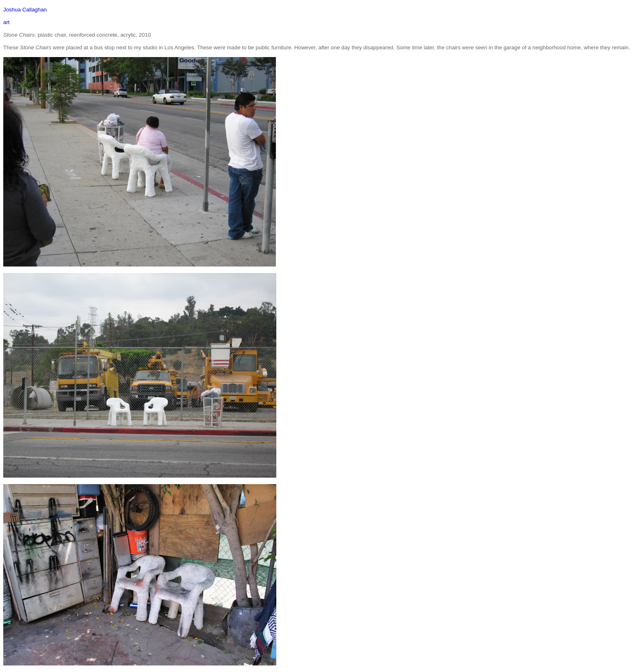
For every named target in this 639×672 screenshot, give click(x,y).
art (7, 22)
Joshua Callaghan (25, 10)
